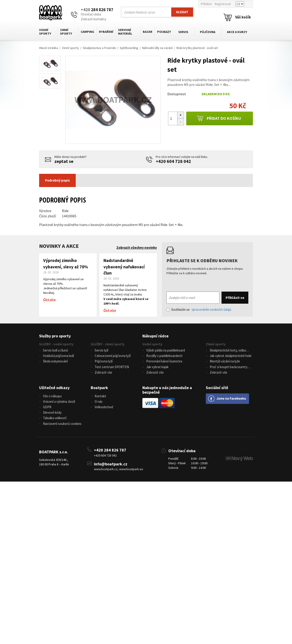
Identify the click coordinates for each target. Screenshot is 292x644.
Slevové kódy (52, 415)
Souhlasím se (199, 309)
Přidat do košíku (219, 118)
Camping (87, 32)
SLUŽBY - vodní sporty (56, 344)
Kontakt (100, 398)
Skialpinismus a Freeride (99, 48)
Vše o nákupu (52, 398)
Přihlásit (206, 4)
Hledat (182, 12)
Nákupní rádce (155, 336)
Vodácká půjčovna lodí (58, 356)
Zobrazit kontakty (93, 19)
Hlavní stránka (49, 48)
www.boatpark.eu (131, 473)
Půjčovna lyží (104, 362)
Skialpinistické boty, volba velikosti (226, 351)
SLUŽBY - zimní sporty (108, 344)
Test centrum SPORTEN (112, 368)
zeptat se (64, 161)
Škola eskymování (55, 362)
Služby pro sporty (55, 336)
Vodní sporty (45, 32)
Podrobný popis (57, 180)
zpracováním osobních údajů (211, 309)
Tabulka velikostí (55, 421)
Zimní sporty (66, 32)
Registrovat (223, 4)
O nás (99, 404)
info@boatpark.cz (111, 468)
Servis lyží (101, 350)
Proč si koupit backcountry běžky (227, 368)
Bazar (148, 32)
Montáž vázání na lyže (225, 362)
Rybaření (106, 32)
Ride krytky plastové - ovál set (197, 48)
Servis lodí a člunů (55, 350)
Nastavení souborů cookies (62, 427)
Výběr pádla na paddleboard (166, 350)
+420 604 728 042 (173, 161)
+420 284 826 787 (110, 454)
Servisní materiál (125, 32)
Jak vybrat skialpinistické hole (231, 356)
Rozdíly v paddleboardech (164, 356)
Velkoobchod (104, 410)
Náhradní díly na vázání (157, 48)
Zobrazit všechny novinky (137, 248)
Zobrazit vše (103, 374)
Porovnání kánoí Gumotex (164, 362)
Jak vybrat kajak (157, 368)
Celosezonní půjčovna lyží (113, 356)
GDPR (47, 410)
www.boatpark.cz (106, 473)
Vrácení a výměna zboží (59, 404)
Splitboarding (129, 48)
